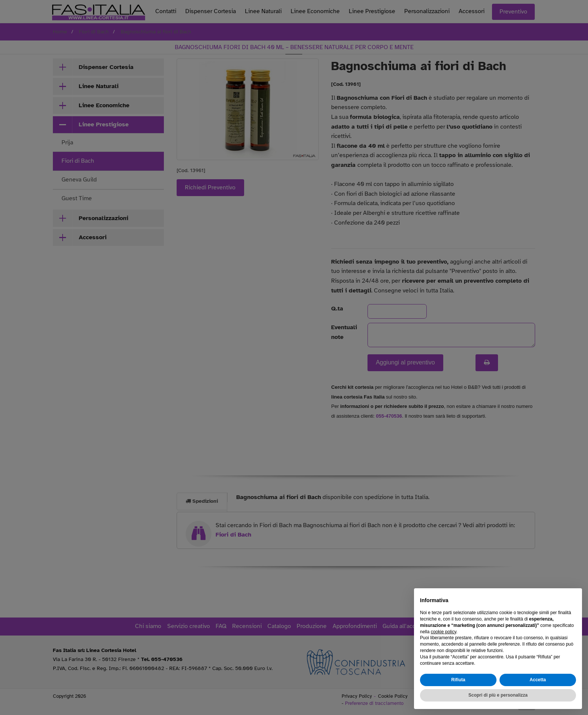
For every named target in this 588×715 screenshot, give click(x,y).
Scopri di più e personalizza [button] (498, 695)
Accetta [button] (538, 680)
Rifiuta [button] (458, 680)
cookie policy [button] (444, 632)
